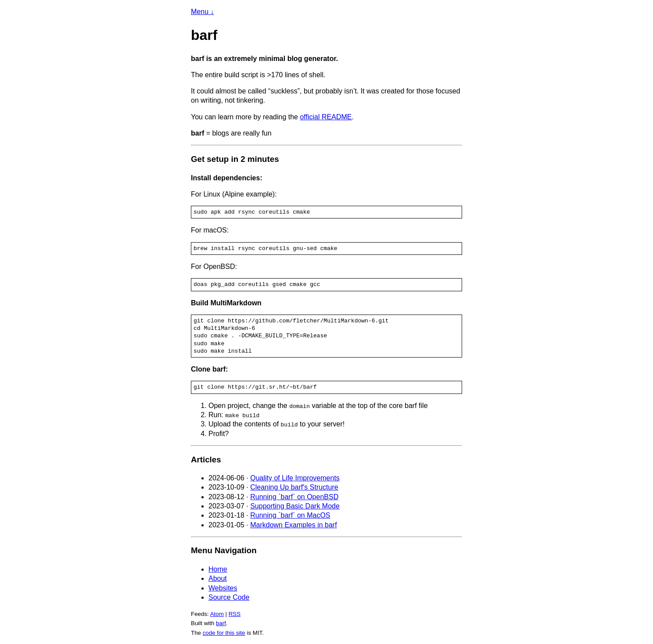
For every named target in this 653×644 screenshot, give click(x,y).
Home (218, 569)
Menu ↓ (202, 12)
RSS (235, 614)
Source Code (229, 597)
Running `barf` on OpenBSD (294, 497)
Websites (223, 588)
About (218, 578)
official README (326, 117)
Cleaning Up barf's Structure (294, 487)
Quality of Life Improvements (295, 478)
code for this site (224, 633)
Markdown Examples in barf (293, 524)
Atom (217, 614)
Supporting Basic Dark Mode (295, 506)
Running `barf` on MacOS (290, 515)
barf (221, 623)
